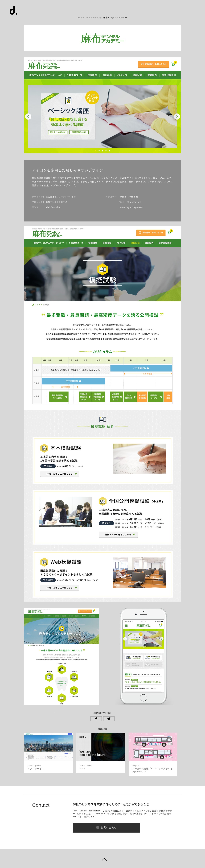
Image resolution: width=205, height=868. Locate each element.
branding (133, 197)
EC (128, 202)
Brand (123, 197)
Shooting (124, 207)
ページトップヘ (102, 859)
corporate (136, 202)
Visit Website (53, 207)
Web (122, 202)
